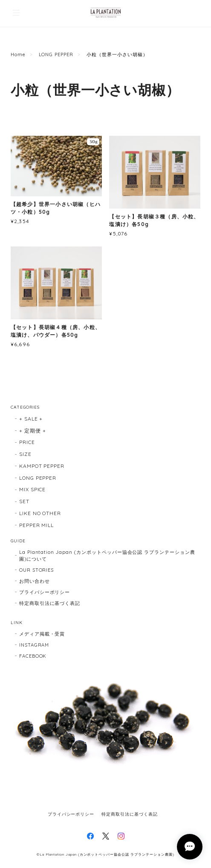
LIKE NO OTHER (40, 513)
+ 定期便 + (33, 431)
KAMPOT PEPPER (42, 466)
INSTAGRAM (34, 645)
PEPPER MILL (37, 525)
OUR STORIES (37, 570)
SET (24, 501)
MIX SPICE (33, 489)
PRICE (27, 442)
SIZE (25, 454)
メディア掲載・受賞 (42, 634)
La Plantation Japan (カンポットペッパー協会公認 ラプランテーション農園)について (107, 556)
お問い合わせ (35, 581)
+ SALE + (31, 419)
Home (18, 54)
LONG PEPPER (56, 54)
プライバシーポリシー (45, 592)
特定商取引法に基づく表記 (50, 603)
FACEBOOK (33, 656)
